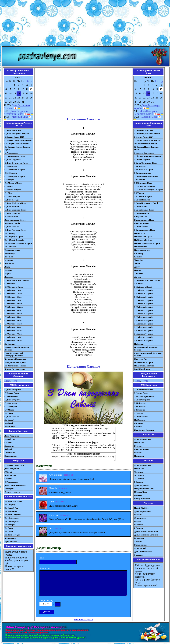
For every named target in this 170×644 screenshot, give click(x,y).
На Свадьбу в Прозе (14, 237)
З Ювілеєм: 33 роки (143, 307)
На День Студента (13, 515)
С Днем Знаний (12, 206)
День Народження (143, 439)
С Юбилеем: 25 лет (13, 300)
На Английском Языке (15, 366)
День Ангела (140, 518)
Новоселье (9, 446)
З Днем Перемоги (142, 200)
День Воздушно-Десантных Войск (16, 112)
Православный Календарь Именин (17, 348)
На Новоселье (11, 247)
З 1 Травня (139, 193)
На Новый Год (11, 508)
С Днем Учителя (12, 213)
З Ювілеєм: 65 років (144, 330)
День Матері (140, 548)
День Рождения (12, 436)
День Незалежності (143, 552)
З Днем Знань (141, 206)
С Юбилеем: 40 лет (13, 314)
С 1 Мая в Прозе (12, 196)
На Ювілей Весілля (143, 240)
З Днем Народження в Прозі (147, 134)
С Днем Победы (12, 200)
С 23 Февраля (11, 173)
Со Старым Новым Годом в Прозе (17, 148)
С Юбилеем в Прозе (14, 287)
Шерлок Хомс (141, 492)
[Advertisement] (85, 24)
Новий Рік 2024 (141, 508)
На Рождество (11, 511)
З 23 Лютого (140, 406)
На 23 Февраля (11, 521)
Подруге (8, 270)
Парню (8, 273)
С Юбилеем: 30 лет (13, 304)
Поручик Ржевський (144, 489)
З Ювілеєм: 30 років (144, 304)
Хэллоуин (9, 489)
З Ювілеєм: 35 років (144, 310)
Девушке (9, 277)
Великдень (139, 538)
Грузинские (10, 453)
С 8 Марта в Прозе (13, 183)
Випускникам (141, 217)
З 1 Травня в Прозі (143, 196)
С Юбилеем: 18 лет (13, 294)
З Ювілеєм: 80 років (144, 341)
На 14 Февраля (11, 518)
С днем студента (12, 492)
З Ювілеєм (139, 284)
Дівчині (138, 277)
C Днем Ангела (12, 416)
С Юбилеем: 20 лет (13, 297)
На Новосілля (141, 247)
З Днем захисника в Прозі (146, 176)
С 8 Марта (9, 180)
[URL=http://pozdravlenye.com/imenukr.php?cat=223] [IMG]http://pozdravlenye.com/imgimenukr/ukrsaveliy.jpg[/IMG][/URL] (83, 448)
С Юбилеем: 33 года (14, 307)
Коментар (45, 568)
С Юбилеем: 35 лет (13, 310)
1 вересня (139, 555)
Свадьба (8, 443)
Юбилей (8, 449)
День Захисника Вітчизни (146, 535)
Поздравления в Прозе (15, 362)
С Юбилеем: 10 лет (13, 290)
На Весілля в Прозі (143, 237)
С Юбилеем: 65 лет (13, 330)
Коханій (138, 257)
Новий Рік (139, 443)
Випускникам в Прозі (144, 220)
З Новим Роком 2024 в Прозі (147, 140)
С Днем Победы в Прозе (16, 203)
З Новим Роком (141, 393)
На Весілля (139, 233)
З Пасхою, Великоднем (145, 186)
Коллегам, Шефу (12, 223)
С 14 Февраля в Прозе (15, 170)
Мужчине (9, 260)
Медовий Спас (149, 117)
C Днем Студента (12, 400)
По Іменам (139, 344)
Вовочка (138, 495)
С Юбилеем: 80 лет (13, 341)
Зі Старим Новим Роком (145, 144)
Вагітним (139, 525)
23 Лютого (139, 479)
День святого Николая (15, 485)
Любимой (9, 257)
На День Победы (12, 535)
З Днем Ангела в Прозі (145, 230)
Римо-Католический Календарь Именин (14, 354)
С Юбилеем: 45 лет (13, 317)
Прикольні (139, 456)
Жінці (137, 263)
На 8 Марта (10, 525)
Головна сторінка (83, 620)
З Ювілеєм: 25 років (144, 300)
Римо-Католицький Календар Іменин (148, 354)
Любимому (10, 253)
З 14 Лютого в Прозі (143, 170)
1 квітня (138, 541)
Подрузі (138, 270)
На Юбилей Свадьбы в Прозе (18, 243)
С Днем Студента (12, 160)
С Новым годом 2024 (14, 465)
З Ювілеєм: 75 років (144, 337)
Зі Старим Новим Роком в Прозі (146, 148)
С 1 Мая (8, 193)
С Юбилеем (10, 284)
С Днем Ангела (12, 227)
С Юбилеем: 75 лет (13, 337)
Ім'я (42, 558)
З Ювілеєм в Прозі (143, 287)
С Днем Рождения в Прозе (17, 134)
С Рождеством (11, 153)
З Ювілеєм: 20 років (144, 297)
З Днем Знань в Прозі (144, 210)
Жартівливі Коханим (144, 430)
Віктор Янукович (142, 499)
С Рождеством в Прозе (15, 156)
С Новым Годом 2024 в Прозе (18, 140)
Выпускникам (11, 217)
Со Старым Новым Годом (16, 144)
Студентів (139, 472)
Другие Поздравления (15, 369)
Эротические (11, 538)
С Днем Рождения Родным (17, 280)
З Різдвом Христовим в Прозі (148, 156)
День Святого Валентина (146, 531)
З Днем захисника (143, 173)
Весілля (138, 446)
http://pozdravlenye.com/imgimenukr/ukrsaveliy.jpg (83, 458)
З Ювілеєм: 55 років (144, 324)
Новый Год (10, 439)
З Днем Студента (142, 160)
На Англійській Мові (144, 366)
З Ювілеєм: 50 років (144, 320)
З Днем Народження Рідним (147, 280)
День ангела (10, 475)
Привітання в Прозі (143, 362)
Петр (14, 381)
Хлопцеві (139, 273)
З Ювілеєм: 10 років (144, 290)
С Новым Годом (12, 393)
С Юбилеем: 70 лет (13, 334)
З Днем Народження (144, 130)
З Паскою (139, 413)
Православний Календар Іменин (146, 348)
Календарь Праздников (15, 359)
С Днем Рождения (13, 130)
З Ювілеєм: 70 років (144, 334)
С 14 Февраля (11, 166)
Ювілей (138, 453)
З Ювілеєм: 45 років (144, 317)
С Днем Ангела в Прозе (15, 230)
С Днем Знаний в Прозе (16, 210)
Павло (137, 381)
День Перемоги (141, 485)
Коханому (139, 253)
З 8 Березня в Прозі (143, 183)
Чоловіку (138, 260)
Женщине (9, 263)
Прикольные (11, 456)
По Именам (10, 344)
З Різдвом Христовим (144, 153)
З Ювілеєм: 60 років (144, 327)
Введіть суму (47, 600)
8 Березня (139, 482)
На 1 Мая (9, 531)
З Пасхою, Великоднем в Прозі (148, 190)
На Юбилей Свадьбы (14, 240)
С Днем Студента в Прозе (16, 163)
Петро (145, 381)
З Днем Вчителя (142, 213)
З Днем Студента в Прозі (146, 163)
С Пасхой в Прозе (13, 190)
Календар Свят (141, 359)
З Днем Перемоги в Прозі (146, 203)
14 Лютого (139, 475)
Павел (7, 381)
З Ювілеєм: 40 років (144, 314)
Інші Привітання (142, 369)
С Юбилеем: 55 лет (13, 324)
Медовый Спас (20, 117)
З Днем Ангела (141, 227)
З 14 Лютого (140, 166)
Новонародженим (142, 250)
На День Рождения (13, 501)
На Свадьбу (10, 233)
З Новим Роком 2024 (144, 137)
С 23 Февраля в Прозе (15, 176)
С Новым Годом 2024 (14, 137)
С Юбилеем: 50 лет (13, 320)
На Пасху (9, 413)
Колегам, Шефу (141, 223)
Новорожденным (12, 250)
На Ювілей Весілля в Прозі (147, 243)
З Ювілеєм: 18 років (144, 294)
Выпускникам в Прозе (15, 220)
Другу (7, 267)
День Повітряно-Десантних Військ (146, 112)
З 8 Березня (140, 180)
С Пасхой (9, 186)
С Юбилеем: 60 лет (13, 327)
